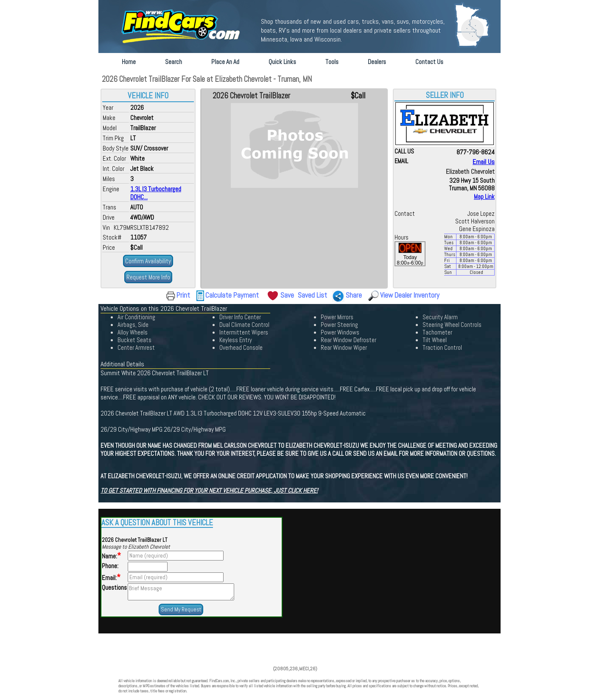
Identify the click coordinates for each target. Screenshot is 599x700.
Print (183, 295)
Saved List (312, 295)
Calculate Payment (232, 295)
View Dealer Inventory (410, 295)
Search (174, 62)
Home (129, 62)
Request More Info (148, 277)
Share (354, 295)
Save (287, 295)
